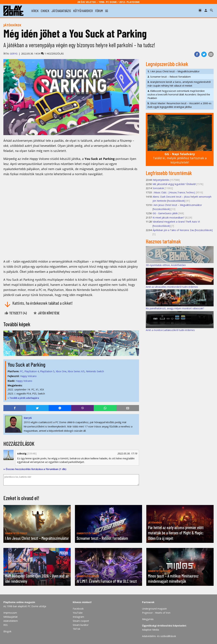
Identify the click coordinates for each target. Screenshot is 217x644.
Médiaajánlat (11, 617)
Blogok (7, 631)
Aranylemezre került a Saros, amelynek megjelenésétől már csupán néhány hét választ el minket (179, 84)
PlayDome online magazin (19, 602)
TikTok (76, 629)
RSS (6, 625)
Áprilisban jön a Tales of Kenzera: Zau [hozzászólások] (183, 230)
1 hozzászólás (52, 54)
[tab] (69, 353)
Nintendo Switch (95, 371)
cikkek (45, 11)
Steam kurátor (81, 625)
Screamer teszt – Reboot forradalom (169, 77)
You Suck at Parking (26, 364)
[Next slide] (135, 343)
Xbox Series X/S (76, 371)
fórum (99, 11)
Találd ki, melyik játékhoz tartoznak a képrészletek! (180, 158)
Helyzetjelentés (161, 180)
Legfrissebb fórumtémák (169, 173)
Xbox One (61, 371)
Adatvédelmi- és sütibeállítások (159, 636)
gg (107, 11)
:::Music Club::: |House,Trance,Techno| (174, 192)
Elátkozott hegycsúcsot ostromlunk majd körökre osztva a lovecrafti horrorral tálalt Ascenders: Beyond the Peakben (179, 94)
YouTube (78, 613)
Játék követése (46, 313)
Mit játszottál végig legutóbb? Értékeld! (174, 184)
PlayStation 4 (32, 371)
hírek (35, 11)
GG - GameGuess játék (165, 213)
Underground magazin (154, 609)
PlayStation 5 (47, 371)
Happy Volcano (28, 376)
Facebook (78, 609)
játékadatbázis (61, 11)
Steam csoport (81, 621)
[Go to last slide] (8, 343)
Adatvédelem (11, 621)
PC (22, 371)
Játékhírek (12, 25)
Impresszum (10, 613)
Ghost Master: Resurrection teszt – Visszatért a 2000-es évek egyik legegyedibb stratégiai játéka (179, 105)
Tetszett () (16, 313)
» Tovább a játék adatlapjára (23, 398)
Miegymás (148, 619)
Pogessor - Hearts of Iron (156, 613)
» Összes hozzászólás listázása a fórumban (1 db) (35, 469)
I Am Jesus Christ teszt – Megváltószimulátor (174, 71)
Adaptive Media (151, 630)
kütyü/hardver (83, 11)
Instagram (78, 617)
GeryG (14, 54)
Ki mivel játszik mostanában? (169, 218)
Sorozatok (158, 188)
